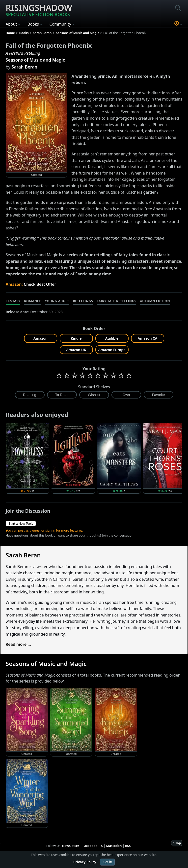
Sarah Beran (25, 67)
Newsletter (71, 846)
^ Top (177, 843)
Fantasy (13, 301)
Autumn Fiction (155, 301)
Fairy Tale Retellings (117, 301)
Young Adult (57, 301)
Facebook (90, 846)
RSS (128, 846)
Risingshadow (39, 10)
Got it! (107, 862)
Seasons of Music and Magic (35, 60)
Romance (33, 301)
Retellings (83, 301)
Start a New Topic (21, 524)
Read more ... (18, 644)
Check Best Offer (40, 284)
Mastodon (114, 846)
